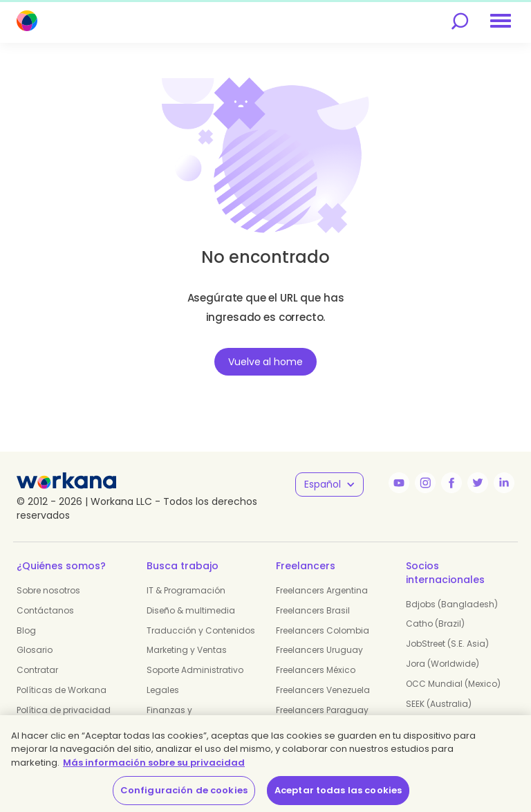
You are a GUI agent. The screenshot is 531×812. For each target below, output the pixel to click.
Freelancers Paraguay (322, 710)
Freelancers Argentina (322, 590)
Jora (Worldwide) (442, 664)
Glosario (35, 650)
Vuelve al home (265, 362)
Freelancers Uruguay (319, 650)
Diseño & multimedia (191, 610)
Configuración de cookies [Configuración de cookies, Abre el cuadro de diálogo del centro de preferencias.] (184, 790)
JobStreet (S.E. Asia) (447, 644)
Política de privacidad (64, 710)
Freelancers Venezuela (323, 690)
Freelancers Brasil (313, 610)
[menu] (501, 21)
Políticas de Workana (62, 690)
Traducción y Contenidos (201, 630)
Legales (163, 690)
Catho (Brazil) (435, 624)
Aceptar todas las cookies (338, 790)
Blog (26, 630)
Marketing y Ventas (187, 650)
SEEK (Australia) (439, 704)
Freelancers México (316, 670)
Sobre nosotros (48, 590)
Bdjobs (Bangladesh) (452, 604)
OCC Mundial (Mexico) (453, 684)
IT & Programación (186, 590)
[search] (460, 21)
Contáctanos (45, 610)
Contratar (37, 670)
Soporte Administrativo (195, 670)
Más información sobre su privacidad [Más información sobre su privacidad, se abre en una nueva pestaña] (154, 763)
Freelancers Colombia (323, 630)
